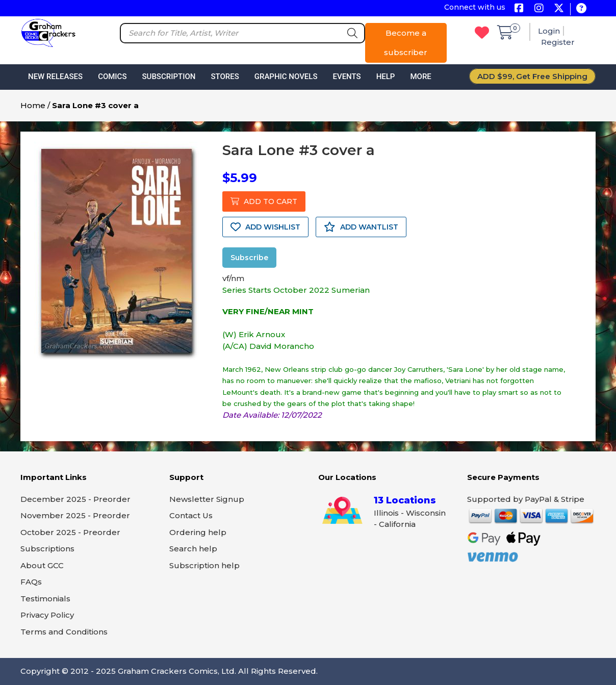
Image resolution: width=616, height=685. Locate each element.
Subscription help (204, 565)
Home (33, 105)
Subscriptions (47, 549)
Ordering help (198, 532)
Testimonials (45, 599)
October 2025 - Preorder (70, 532)
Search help (193, 549)
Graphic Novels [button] (286, 77)
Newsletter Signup (207, 499)
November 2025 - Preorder (75, 515)
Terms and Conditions (64, 632)
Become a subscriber (406, 43)
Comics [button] (112, 77)
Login (549, 31)
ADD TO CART (264, 201)
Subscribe (249, 258)
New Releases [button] (55, 77)
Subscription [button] (169, 77)
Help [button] (386, 77)
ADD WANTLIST (361, 227)
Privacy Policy (47, 615)
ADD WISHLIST (265, 227)
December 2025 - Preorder (75, 499)
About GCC (42, 565)
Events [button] (347, 77)
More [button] (420, 77)
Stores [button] (225, 77)
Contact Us (191, 515)
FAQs (31, 582)
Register (558, 42)
